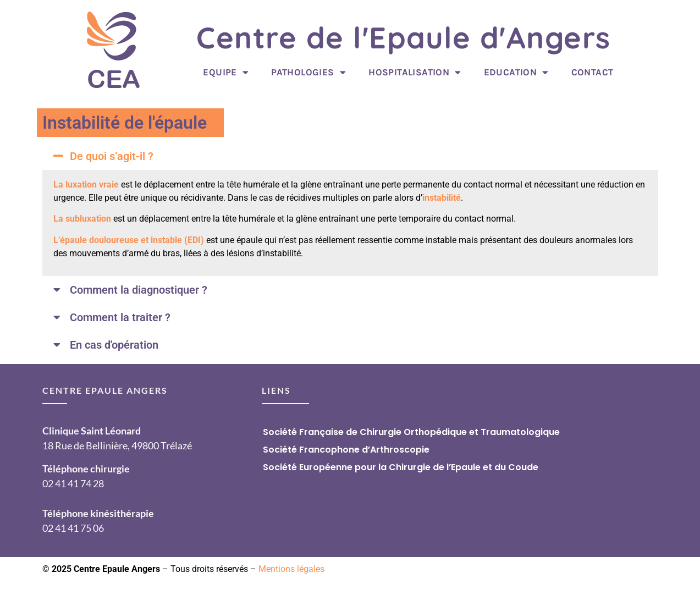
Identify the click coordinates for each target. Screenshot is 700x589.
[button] (350, 156)
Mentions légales (291, 569)
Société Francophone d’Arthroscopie (346, 450)
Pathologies (308, 72)
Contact (592, 72)
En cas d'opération (114, 345)
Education (516, 72)
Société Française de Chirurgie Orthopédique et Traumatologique (411, 432)
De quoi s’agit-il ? (112, 156)
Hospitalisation (415, 72)
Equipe (226, 72)
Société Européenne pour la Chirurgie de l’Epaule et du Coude (401, 467)
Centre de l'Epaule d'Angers (404, 37)
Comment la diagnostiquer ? (139, 290)
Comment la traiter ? (120, 317)
